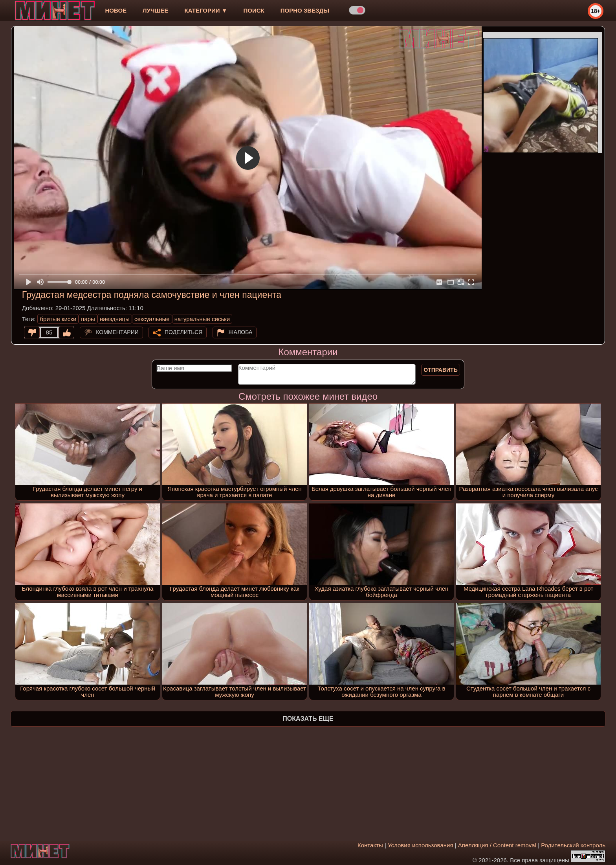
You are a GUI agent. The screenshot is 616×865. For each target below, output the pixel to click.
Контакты (370, 845)
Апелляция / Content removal (497, 845)
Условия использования (421, 845)
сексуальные (152, 319)
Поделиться (183, 332)
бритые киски (58, 319)
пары (88, 319)
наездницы (115, 319)
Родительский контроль (573, 845)
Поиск (254, 10)
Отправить (441, 370)
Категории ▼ (206, 10)
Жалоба (241, 332)
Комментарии (117, 332)
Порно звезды (305, 10)
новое (116, 10)
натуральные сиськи (202, 319)
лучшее (155, 10)
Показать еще (308, 719)
